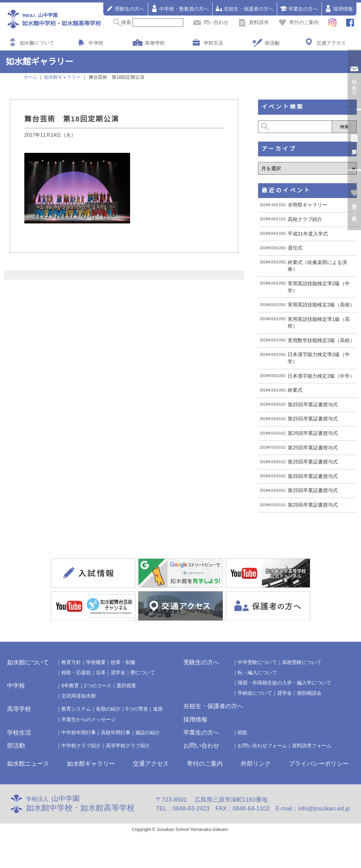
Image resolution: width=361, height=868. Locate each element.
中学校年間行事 (79, 732)
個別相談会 (309, 693)
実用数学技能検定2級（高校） (321, 340)
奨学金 (118, 672)
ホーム (30, 77)
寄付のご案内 (299, 22)
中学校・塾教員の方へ (180, 8)
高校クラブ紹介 (305, 219)
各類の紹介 (108, 709)
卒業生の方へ (299, 8)
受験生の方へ (125, 8)
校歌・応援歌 (76, 672)
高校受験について (302, 662)
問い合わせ (211, 22)
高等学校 (155, 43)
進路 (158, 709)
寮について (143, 672)
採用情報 (339, 8)
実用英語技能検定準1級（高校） (319, 323)
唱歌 (243, 732)
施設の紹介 (148, 732)
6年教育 (70, 686)
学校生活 (213, 43)
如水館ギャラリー (91, 764)
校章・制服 (123, 662)
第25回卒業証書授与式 (313, 405)
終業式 (295, 390)
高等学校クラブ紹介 (128, 746)
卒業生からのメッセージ (88, 719)
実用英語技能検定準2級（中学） (319, 287)
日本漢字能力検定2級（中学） (321, 376)
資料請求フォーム (312, 746)
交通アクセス (331, 43)
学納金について (255, 693)
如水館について (37, 43)
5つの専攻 (137, 709)
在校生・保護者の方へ (244, 8)
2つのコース (98, 686)
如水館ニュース (28, 764)
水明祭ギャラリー (307, 205)
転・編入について (257, 672)
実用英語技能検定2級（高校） (321, 305)
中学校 (96, 43)
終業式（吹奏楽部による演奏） (317, 266)
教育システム (76, 709)
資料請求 (253, 22)
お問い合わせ (201, 746)
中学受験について (257, 662)
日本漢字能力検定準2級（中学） (319, 358)
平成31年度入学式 (308, 234)
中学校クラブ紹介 (81, 746)
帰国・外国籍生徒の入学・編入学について (284, 683)
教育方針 (71, 662)
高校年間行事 (116, 732)
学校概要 (96, 662)
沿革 (101, 672)
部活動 (272, 43)
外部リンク (256, 764)
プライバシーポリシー (319, 764)
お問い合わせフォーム (262, 746)
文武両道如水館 (79, 696)
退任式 (295, 248)
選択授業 (126, 686)
